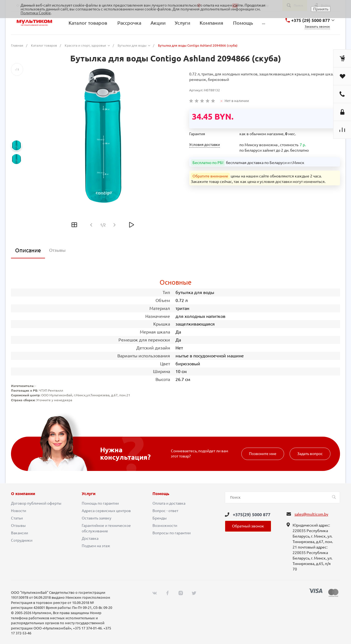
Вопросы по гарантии (172, 533)
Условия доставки (205, 145)
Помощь (161, 494)
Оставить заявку (97, 518)
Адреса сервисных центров (106, 511)
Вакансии (19, 533)
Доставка (90, 538)
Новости (19, 511)
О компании (23, 494)
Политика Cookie (36, 13)
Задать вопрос (310, 454)
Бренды (160, 518)
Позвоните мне (263, 454)
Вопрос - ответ (165, 511)
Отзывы (18, 526)
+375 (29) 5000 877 (311, 20)
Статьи (17, 518)
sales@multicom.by (311, 514)
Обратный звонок (248, 526)
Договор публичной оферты (36, 503)
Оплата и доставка (169, 503)
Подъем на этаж (96, 546)
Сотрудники (22, 540)
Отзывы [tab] (57, 250)
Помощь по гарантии (100, 503)
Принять (321, 9)
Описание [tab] (28, 250)
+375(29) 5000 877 (252, 515)
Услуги (89, 494)
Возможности (165, 526)
